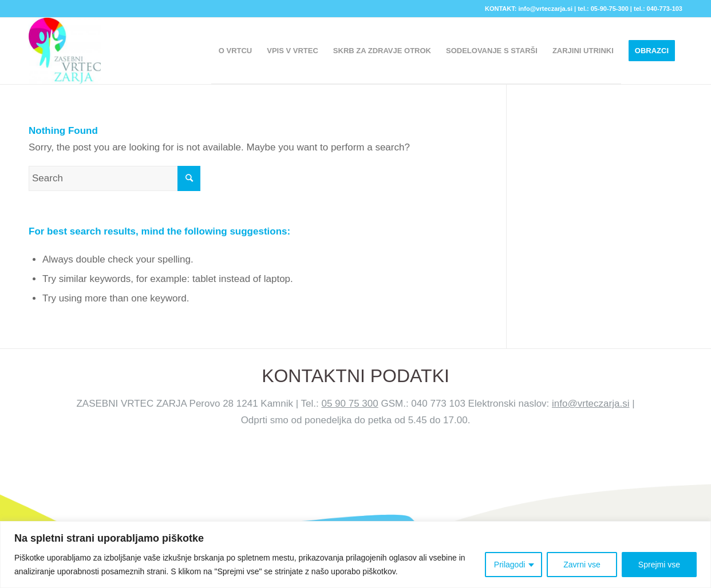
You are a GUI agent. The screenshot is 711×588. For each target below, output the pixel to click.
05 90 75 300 (349, 404)
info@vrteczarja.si (590, 404)
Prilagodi (509, 565)
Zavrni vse (582, 565)
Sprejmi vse (659, 565)
